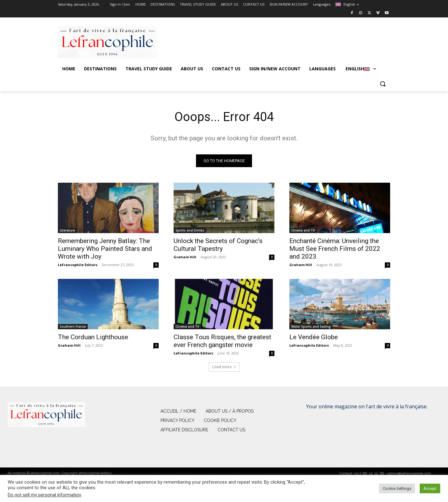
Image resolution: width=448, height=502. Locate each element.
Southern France (73, 326)
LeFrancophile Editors (78, 265)
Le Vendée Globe (314, 337)
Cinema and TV (303, 230)
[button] (383, 84)
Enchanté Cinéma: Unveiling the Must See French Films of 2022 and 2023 (335, 249)
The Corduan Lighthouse (93, 337)
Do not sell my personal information (44, 495)
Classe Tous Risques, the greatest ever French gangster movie (222, 341)
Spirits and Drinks (190, 230)
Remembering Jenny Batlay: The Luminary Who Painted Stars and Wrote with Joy (105, 249)
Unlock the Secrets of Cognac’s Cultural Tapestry (218, 245)
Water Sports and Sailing (311, 326)
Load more (224, 367)
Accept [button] (430, 488)
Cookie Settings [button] (397, 488)
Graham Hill (185, 257)
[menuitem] (347, 4)
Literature (67, 230)
